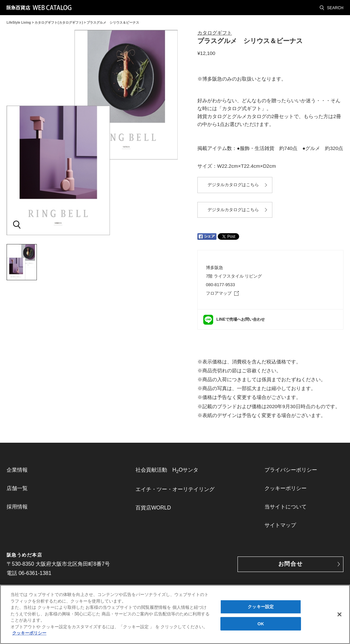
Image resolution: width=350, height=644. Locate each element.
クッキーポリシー (286, 488)
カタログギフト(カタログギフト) (59, 23)
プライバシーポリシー (291, 470)
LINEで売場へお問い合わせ (241, 319)
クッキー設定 (261, 607)
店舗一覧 (17, 488)
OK (261, 624)
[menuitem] (46, 470)
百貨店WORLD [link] (153, 508)
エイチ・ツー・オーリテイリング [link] (175, 489)
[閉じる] (339, 615)
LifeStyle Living (19, 23)
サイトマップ (280, 525)
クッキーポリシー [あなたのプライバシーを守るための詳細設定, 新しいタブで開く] (29, 633)
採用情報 (17, 507)
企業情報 (17, 470)
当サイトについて (286, 507)
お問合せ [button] (291, 564)
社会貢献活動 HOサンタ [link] (167, 471)
